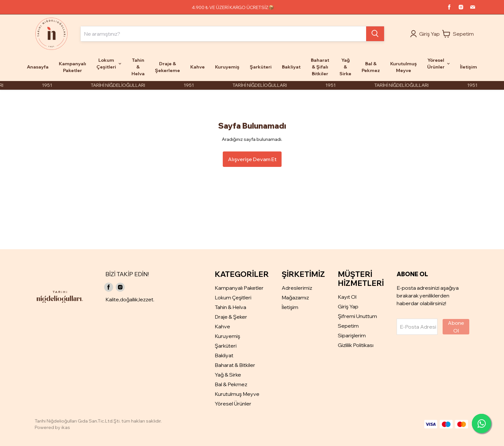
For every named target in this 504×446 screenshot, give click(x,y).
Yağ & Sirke (228, 375)
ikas (66, 427)
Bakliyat (224, 355)
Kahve (222, 326)
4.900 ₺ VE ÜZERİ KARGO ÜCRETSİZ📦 (233, 7)
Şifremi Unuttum (357, 316)
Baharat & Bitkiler (235, 365)
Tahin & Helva (230, 307)
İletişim (290, 307)
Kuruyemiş (227, 336)
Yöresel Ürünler (233, 404)
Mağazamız (295, 297)
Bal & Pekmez (231, 384)
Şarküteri (226, 346)
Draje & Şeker (231, 317)
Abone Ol (456, 327)
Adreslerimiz (297, 288)
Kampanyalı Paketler (239, 288)
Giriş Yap (348, 306)
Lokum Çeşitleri (233, 297)
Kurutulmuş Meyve (237, 394)
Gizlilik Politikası (356, 345)
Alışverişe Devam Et (252, 159)
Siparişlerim (352, 335)
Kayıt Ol (347, 297)
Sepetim (348, 326)
